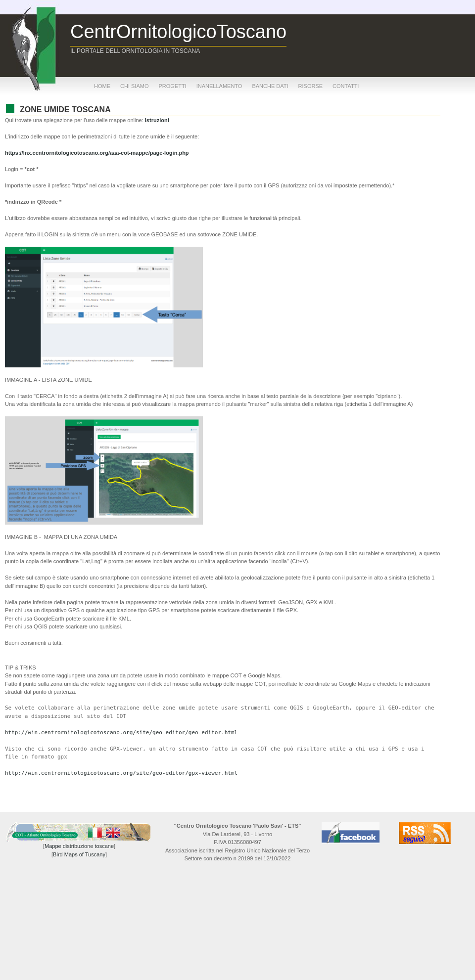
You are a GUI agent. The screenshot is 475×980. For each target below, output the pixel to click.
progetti (172, 86)
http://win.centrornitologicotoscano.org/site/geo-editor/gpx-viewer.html (121, 773)
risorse (311, 86)
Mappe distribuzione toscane (79, 846)
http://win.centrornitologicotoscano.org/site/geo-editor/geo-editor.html (121, 733)
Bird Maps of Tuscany (79, 854)
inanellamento (219, 86)
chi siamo (134, 86)
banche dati (270, 86)
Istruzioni (157, 120)
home (102, 86)
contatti (346, 86)
